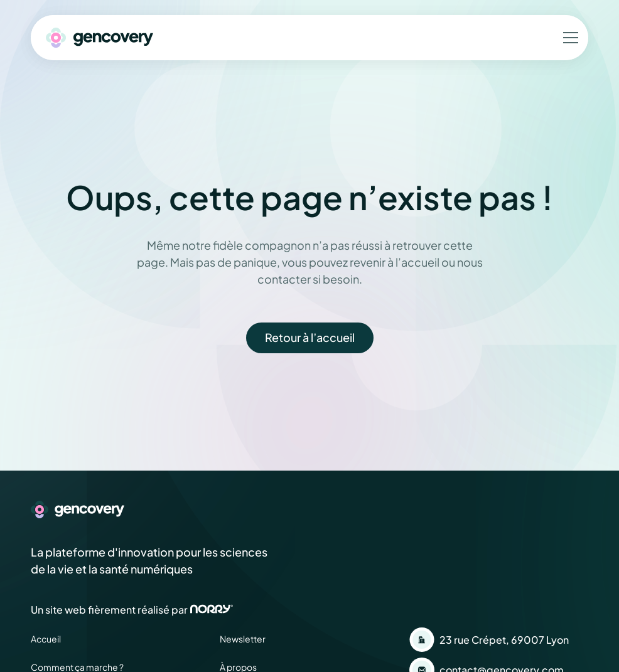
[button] (568, 38)
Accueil (46, 639)
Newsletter (243, 639)
